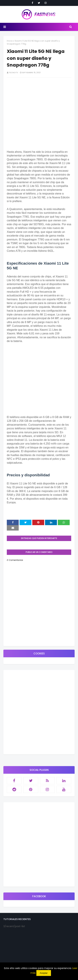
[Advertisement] (39, 654)
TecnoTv (14, 72)
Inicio (10, 41)
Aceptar (44, 973)
